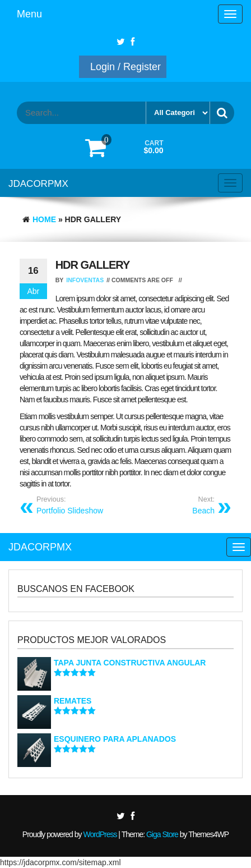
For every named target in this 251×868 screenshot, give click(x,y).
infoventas (85, 280)
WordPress (100, 834)
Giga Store (162, 834)
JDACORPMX (38, 184)
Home (44, 219)
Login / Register (125, 67)
